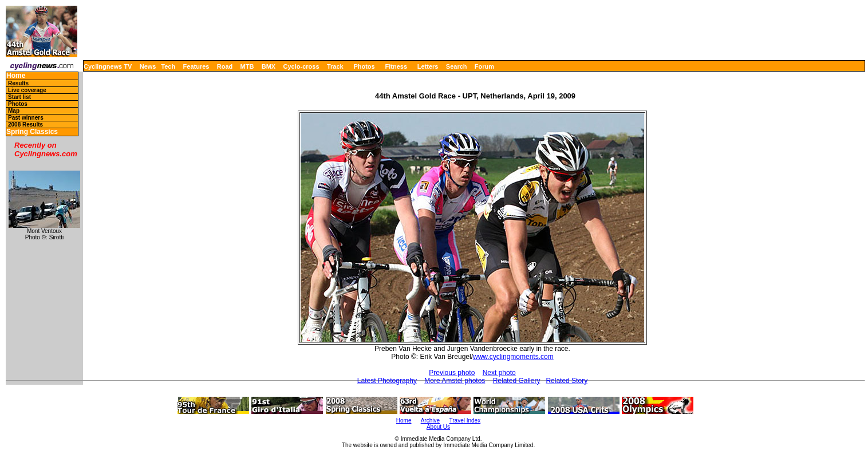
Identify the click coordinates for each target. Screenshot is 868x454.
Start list (19, 97)
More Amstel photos (455, 381)
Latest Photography (387, 381)
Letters (428, 66)
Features (196, 66)
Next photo (499, 373)
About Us (438, 427)
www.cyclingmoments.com (513, 357)
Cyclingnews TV (108, 66)
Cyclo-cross (301, 66)
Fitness (396, 66)
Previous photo (452, 373)
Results (18, 83)
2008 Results (25, 125)
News (148, 66)
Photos (364, 66)
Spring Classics (32, 132)
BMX (269, 66)
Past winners (26, 118)
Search (457, 66)
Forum (484, 66)
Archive (430, 421)
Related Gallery (517, 381)
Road (225, 66)
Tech (168, 66)
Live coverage (27, 90)
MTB (247, 66)
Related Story (567, 381)
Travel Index (465, 421)
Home (16, 76)
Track (335, 66)
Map (14, 111)
